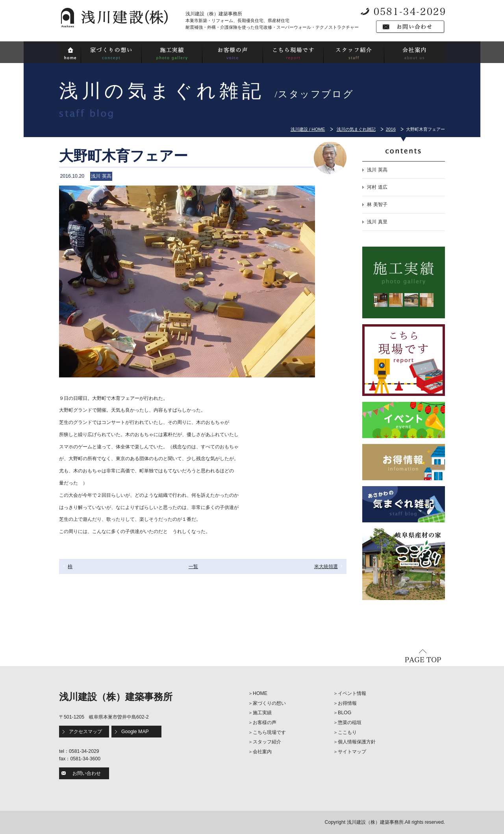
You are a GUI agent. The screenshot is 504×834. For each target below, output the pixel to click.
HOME (260, 693)
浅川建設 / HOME (308, 129)
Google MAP (135, 732)
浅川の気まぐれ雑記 (356, 129)
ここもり (347, 732)
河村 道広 (377, 187)
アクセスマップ (85, 732)
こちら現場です (269, 732)
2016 (391, 129)
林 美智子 (377, 204)
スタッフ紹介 (267, 742)
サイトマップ (352, 752)
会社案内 (262, 752)
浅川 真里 (377, 222)
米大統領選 (326, 567)
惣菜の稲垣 (350, 723)
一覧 (193, 567)
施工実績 (262, 713)
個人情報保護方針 (357, 742)
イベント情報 (352, 693)
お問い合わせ (87, 773)
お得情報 (347, 703)
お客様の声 (265, 723)
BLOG (345, 713)
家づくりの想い (269, 703)
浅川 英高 (377, 170)
